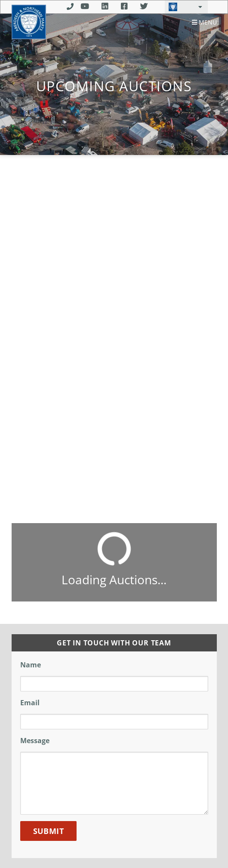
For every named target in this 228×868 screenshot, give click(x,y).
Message (35, 741)
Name (31, 665)
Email (30, 703)
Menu (204, 22)
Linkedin (105, 6)
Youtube (85, 6)
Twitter (144, 6)
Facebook (124, 6)
